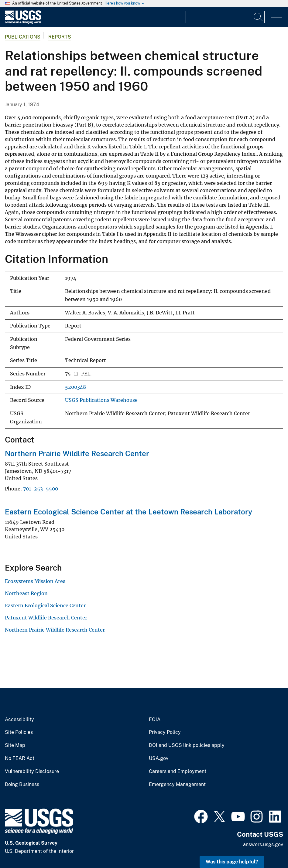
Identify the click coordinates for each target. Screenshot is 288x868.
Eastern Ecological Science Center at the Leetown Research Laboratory (129, 512)
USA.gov (159, 758)
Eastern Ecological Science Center (45, 605)
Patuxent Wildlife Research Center (46, 618)
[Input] (225, 17)
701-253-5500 (41, 489)
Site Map (15, 745)
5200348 (75, 387)
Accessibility (19, 720)
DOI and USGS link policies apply (187, 745)
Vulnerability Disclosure (32, 771)
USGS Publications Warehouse (101, 400)
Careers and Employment (178, 771)
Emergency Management (177, 785)
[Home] (23, 22)
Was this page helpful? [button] (232, 862)
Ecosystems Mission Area (35, 581)
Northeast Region (26, 593)
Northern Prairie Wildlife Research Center (77, 453)
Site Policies (19, 732)
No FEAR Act (20, 758)
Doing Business (22, 785)
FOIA (155, 720)
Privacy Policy (165, 732)
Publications (23, 37)
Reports (60, 37)
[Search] (259, 17)
